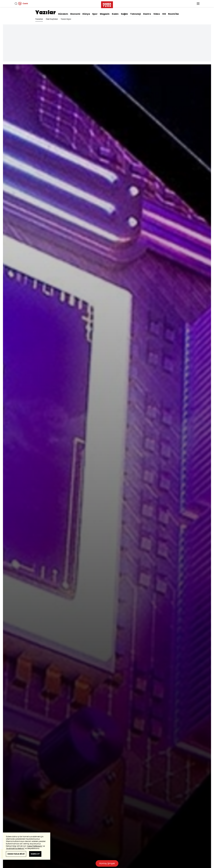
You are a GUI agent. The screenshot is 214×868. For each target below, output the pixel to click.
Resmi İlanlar (175, 14)
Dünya (86, 14)
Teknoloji (135, 14)
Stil (164, 14)
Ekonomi (75, 14)
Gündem (63, 14)
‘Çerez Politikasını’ (35, 846)
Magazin (105, 14)
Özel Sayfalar (52, 19)
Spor (95, 14)
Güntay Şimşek (107, 863)
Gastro (147, 14)
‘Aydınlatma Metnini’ (15, 848)
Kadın (115, 14)
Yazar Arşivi (66, 19)
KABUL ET (35, 854)
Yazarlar (39, 19)
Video (157, 14)
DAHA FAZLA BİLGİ (16, 854)
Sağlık (124, 14)
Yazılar (46, 12)
